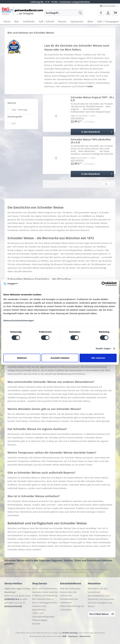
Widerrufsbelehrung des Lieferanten (72, 608)
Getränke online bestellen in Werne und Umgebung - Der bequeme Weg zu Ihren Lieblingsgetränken (45, 597)
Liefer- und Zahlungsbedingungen (43, 615)
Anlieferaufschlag (70, 633)
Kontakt (36, 624)
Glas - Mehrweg (20, 110)
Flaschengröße (15, 117)
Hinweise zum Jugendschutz (39, 608)
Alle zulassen (98, 358)
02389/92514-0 (12, 599)
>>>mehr (89, 86)
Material (12, 103)
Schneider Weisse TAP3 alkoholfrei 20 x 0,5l (91, 141)
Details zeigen (103, 348)
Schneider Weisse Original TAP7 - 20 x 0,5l (92, 99)
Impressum (73, 636)
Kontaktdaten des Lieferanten (69, 601)
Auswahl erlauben (60, 358)
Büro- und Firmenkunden (45, 589)
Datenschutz (85, 636)
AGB (64, 636)
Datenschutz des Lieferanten (68, 594)
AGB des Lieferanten (70, 589)
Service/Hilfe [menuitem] (108, 6)
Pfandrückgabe (40, 620)
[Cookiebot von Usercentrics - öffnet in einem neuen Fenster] (104, 284)
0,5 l (14, 123)
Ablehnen (22, 358)
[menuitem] (64, 14)
